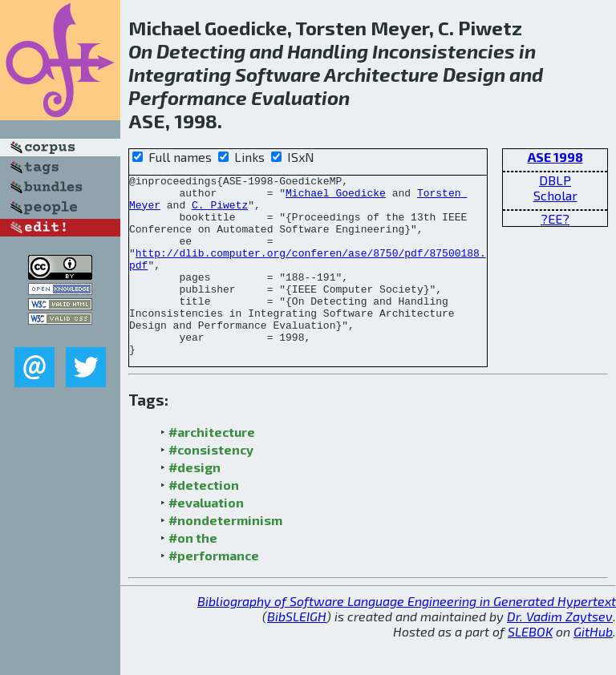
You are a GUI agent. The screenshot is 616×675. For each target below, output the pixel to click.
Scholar (555, 195)
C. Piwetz (220, 212)
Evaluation (300, 97)
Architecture (381, 74)
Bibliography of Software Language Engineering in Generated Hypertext (407, 637)
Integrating (180, 74)
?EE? (555, 218)
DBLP (555, 180)
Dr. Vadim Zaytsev (560, 652)
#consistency (211, 485)
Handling (328, 51)
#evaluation (206, 538)
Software (278, 74)
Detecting (201, 51)
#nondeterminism (225, 556)
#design (195, 503)
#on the (193, 574)
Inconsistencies (444, 51)
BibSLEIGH (297, 652)
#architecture (212, 468)
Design (474, 74)
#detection (204, 521)
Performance (188, 97)
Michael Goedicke (336, 197)
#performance (214, 591)
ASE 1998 (555, 157)
